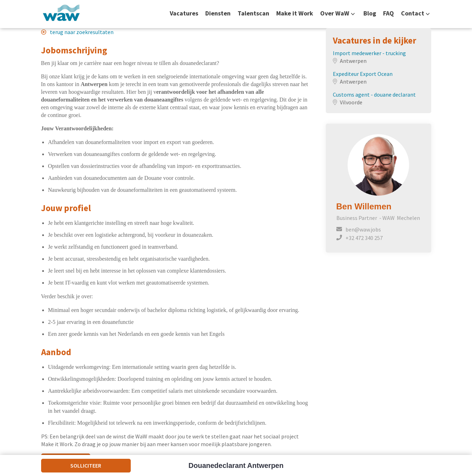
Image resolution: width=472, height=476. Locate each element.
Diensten (218, 13)
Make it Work (295, 13)
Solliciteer (86, 465)
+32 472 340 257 (364, 238)
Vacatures (184, 13)
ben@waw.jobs (363, 229)
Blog (370, 13)
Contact (413, 13)
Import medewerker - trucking (369, 53)
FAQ (389, 13)
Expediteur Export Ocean (363, 74)
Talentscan (253, 13)
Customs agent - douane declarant (374, 94)
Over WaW (335, 13)
